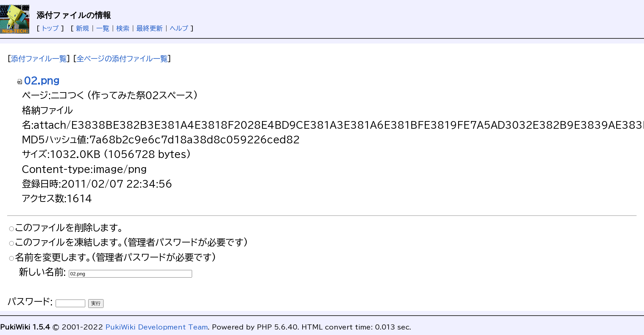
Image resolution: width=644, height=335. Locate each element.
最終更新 (150, 28)
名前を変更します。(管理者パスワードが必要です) (116, 257)
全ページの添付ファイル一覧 (122, 59)
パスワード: (30, 302)
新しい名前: (42, 272)
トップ (50, 28)
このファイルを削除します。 (69, 228)
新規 (83, 28)
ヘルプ (179, 28)
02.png (38, 81)
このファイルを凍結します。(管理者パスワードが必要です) (132, 242)
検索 (123, 28)
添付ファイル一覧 (39, 59)
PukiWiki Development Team (157, 327)
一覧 (103, 28)
